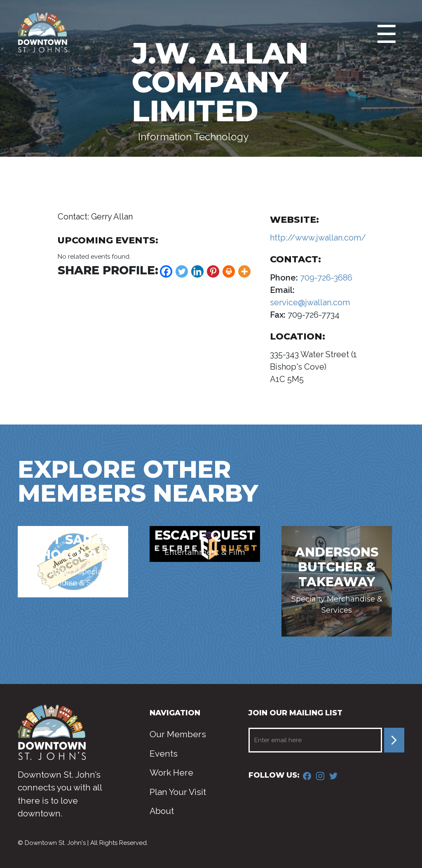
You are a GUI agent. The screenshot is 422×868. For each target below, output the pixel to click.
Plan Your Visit (178, 792)
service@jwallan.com (310, 302)
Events (164, 754)
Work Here (171, 772)
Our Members (178, 734)
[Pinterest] (213, 271)
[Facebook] (166, 271)
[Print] (229, 271)
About (162, 811)
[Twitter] (182, 271)
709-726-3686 (325, 278)
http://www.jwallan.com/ (318, 238)
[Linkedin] (197, 271)
